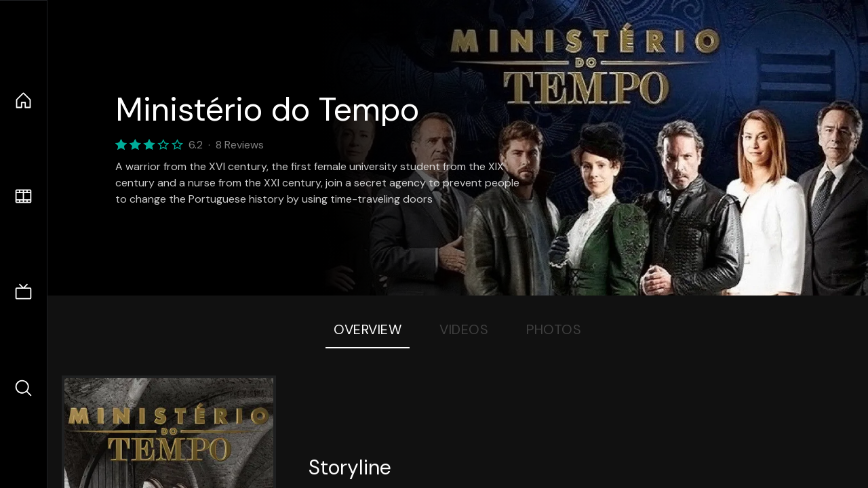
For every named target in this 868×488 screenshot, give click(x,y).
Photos (554, 329)
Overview (368, 329)
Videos (464, 329)
